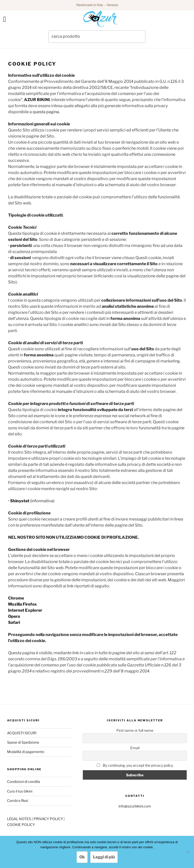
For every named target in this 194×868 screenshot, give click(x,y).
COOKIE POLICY (21, 825)
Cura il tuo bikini (20, 791)
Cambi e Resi (18, 801)
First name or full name (135, 730)
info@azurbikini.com (135, 806)
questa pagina (46, 112)
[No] (188, 852)
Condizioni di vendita (24, 782)
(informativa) (32, 501)
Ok (82, 857)
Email (135, 748)
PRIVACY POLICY (49, 819)
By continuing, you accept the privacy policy (135, 765)
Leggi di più (104, 857)
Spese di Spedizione (23, 742)
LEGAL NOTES (19, 819)
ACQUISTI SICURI (22, 733)
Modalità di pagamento (26, 752)
